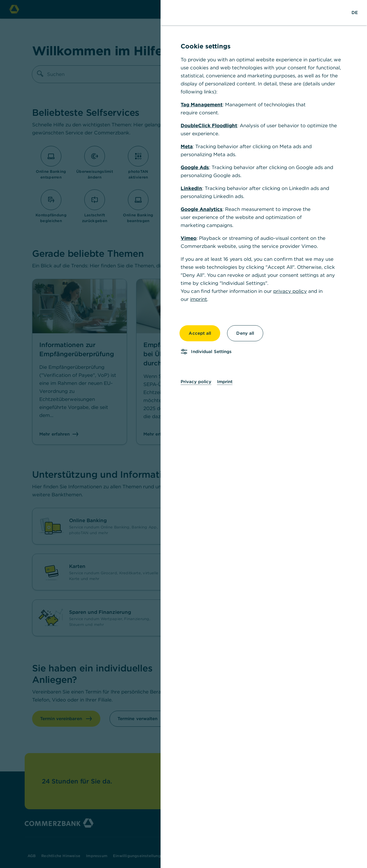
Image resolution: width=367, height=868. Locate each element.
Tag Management (202, 105)
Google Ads (195, 167)
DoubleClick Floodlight (209, 126)
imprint (199, 299)
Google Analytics (202, 209)
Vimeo (189, 238)
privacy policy (290, 291)
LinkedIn (191, 188)
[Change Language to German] (355, 13)
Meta (187, 146)
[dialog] (183, 434)
